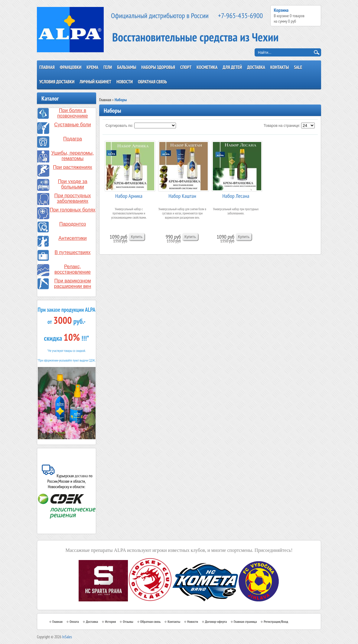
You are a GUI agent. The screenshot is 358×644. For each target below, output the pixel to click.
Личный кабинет (95, 82)
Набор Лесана (236, 196)
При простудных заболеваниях (73, 198)
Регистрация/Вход (276, 621)
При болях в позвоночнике (73, 113)
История (110, 621)
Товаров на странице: (282, 126)
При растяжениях (73, 167)
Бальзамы (127, 67)
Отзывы (128, 621)
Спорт (186, 67)
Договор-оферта (216, 621)
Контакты (280, 67)
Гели (108, 67)
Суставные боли (73, 125)
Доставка (256, 67)
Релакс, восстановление (73, 269)
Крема (92, 67)
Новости (125, 82)
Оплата (74, 621)
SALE (298, 67)
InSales (67, 637)
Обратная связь (152, 82)
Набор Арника (129, 196)
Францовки (71, 67)
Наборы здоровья (158, 67)
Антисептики (73, 238)
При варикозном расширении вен (73, 283)
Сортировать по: (119, 126)
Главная (47, 67)
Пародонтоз (73, 224)
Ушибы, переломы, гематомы (73, 156)
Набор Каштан (182, 196)
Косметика (207, 67)
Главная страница (245, 621)
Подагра (73, 139)
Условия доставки (57, 82)
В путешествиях (73, 252)
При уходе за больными (72, 184)
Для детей (232, 67)
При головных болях (72, 210)
